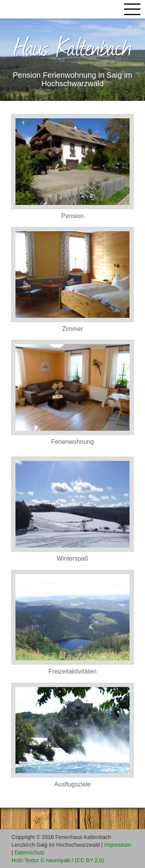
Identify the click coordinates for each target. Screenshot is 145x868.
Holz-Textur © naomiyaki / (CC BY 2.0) (58, 860)
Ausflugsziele (72, 784)
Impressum (117, 845)
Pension (73, 216)
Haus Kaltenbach (73, 46)
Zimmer (72, 329)
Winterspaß (73, 558)
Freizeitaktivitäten (72, 671)
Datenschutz (30, 853)
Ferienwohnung (72, 442)
